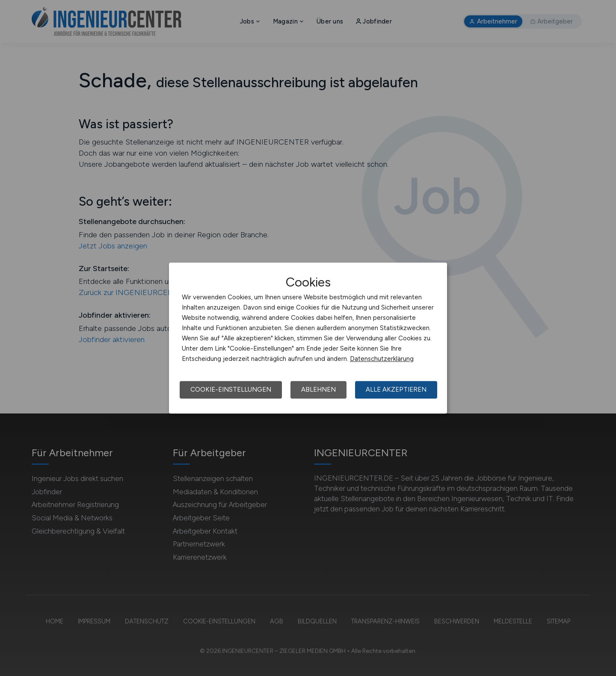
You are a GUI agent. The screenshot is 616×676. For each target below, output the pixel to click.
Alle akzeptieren (396, 390)
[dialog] (308, 338)
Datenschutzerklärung (382, 359)
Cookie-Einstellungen (231, 390)
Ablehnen (318, 390)
